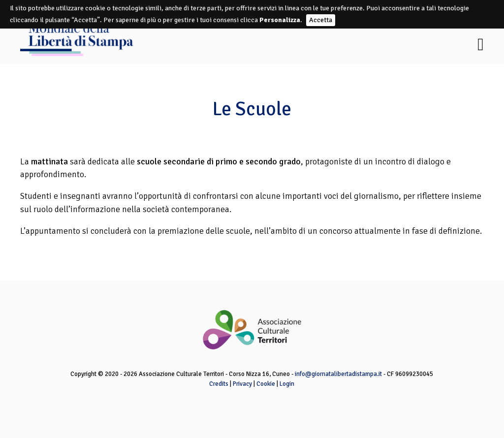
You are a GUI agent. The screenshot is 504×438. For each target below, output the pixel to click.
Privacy (242, 384)
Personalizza (280, 20)
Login (287, 384)
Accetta (321, 20)
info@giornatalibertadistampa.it (338, 374)
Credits (219, 384)
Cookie (266, 384)
